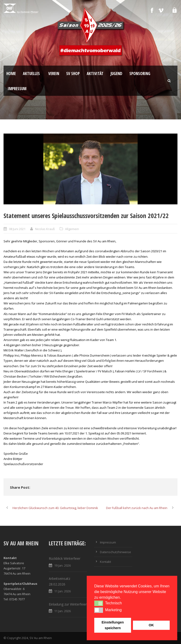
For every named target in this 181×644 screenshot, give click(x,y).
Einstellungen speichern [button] (113, 625)
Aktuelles (31, 74)
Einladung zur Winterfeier (68, 604)
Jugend (116, 74)
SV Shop (73, 74)
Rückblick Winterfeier (65, 558)
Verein (54, 74)
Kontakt (105, 562)
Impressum (17, 89)
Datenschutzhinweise (115, 552)
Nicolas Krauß (45, 229)
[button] (99, 603)
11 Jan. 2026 (62, 591)
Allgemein (72, 229)
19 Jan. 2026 (62, 565)
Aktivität (95, 74)
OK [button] (151, 625)
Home (11, 74)
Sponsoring (140, 74)
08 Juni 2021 (17, 229)
